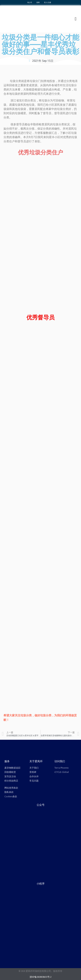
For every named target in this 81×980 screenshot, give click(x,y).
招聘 (38, 3)
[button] (76, 19)
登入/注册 (48, 3)
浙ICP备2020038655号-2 (40, 977)
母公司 (30, 3)
